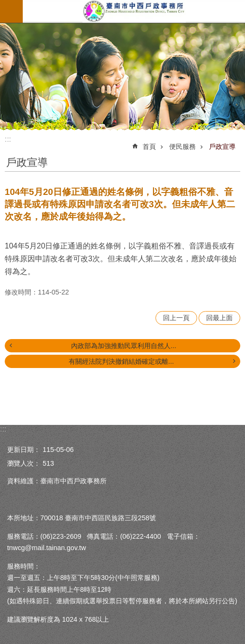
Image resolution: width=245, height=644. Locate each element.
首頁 (149, 147)
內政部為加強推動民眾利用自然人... (124, 346)
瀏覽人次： (24, 463)
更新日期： (24, 450)
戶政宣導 (222, 147)
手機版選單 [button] (11, 11)
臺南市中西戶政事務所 (134, 11)
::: (8, 139)
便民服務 (182, 147)
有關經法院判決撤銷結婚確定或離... (121, 361)
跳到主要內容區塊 (5, 5)
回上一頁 (176, 318)
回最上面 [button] (219, 318)
